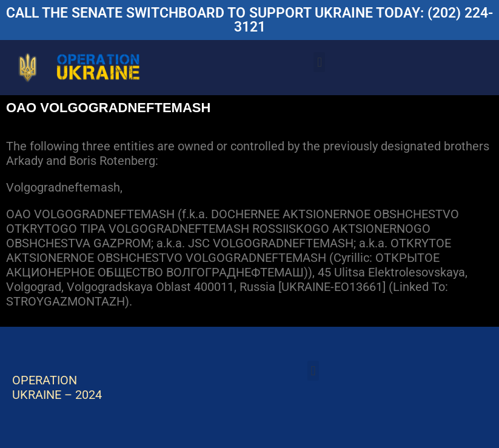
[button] (319, 62)
